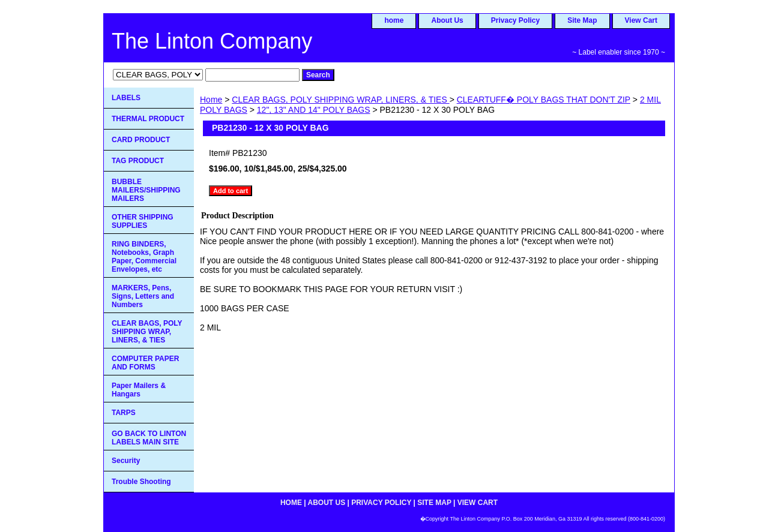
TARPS (124, 413)
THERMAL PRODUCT (148, 119)
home (394, 20)
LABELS (126, 98)
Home (211, 100)
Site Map (582, 20)
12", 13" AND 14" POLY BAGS (314, 110)
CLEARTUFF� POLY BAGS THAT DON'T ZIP (544, 100)
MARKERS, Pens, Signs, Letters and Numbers (143, 296)
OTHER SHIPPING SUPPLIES (143, 221)
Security (126, 461)
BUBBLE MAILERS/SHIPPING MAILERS (146, 190)
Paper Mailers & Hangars (139, 390)
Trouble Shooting (141, 482)
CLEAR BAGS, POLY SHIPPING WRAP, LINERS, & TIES (340, 100)
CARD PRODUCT (141, 140)
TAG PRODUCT (138, 161)
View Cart (641, 20)
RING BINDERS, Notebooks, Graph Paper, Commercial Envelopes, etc (144, 257)
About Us (447, 20)
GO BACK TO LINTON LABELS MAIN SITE (149, 438)
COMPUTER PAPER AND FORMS (145, 363)
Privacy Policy (515, 20)
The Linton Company (212, 41)
